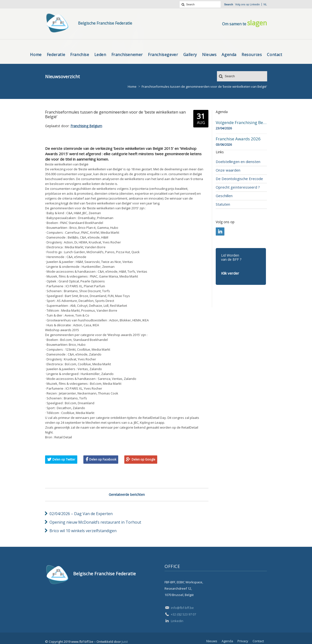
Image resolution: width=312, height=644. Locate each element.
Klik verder (230, 273)
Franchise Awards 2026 (238, 139)
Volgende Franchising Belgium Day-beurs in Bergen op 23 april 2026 (241, 123)
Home (132, 87)
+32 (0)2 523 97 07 (183, 614)
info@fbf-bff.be (182, 608)
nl (265, 4)
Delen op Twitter (64, 459)
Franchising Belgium (86, 126)
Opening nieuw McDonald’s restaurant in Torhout (95, 522)
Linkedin (255, 4)
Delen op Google (143, 459)
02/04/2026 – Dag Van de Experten (81, 514)
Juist (125, 642)
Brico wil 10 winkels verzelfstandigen (83, 531)
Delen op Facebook (103, 459)
